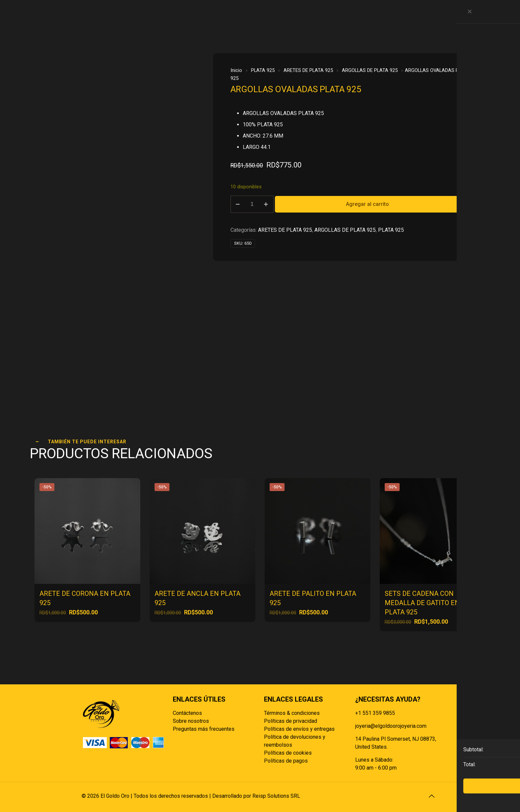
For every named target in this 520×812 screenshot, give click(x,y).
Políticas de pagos (286, 761)
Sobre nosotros (191, 721)
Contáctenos (187, 713)
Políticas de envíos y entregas (299, 729)
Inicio (236, 70)
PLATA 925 (263, 70)
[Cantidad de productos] (252, 204)
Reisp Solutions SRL (276, 796)
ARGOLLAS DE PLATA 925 (370, 70)
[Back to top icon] (431, 796)
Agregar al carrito (367, 204)
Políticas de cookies (288, 753)
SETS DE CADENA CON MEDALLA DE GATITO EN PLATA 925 (422, 603)
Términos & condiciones (292, 713)
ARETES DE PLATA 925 (308, 70)
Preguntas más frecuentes (204, 729)
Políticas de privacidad (291, 721)
